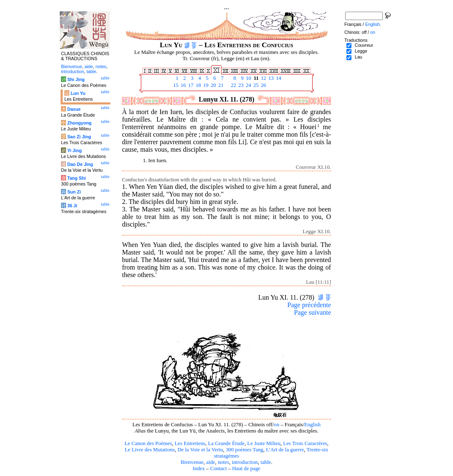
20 (213, 85)
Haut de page (247, 468)
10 (248, 78)
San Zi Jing (79, 137)
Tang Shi (76, 178)
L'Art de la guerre (285, 450)
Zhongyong (79, 123)
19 (205, 85)
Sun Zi (74, 192)
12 (263, 78)
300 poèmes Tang (244, 450)
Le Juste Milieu (264, 443)
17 (190, 85)
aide (210, 462)
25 (255, 85)
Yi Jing (75, 150)
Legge (361, 51)
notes (223, 462)
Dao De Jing (80, 164)
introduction (245, 462)
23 (240, 85)
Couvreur (364, 45)
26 (263, 85)
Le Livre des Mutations (150, 450)
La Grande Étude (226, 443)
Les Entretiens (190, 443)
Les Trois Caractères (305, 443)
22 (233, 85)
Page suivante (313, 312)
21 (220, 85)
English (312, 425)
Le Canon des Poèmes (148, 443)
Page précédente (309, 305)
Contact (219, 468)
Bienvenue (192, 462)
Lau (359, 57)
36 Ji (72, 206)
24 (248, 85)
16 (183, 85)
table (266, 462)
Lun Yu (78, 93)
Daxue (74, 109)
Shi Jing (76, 79)
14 (278, 78)
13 (270, 78)
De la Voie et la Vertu (200, 450)
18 (198, 85)
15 (175, 85)
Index (199, 468)
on (276, 425)
